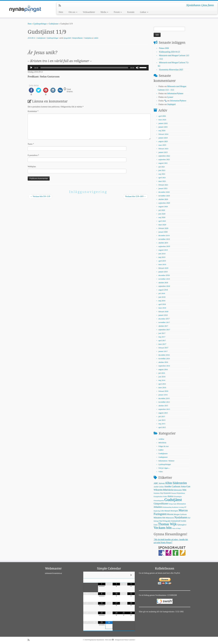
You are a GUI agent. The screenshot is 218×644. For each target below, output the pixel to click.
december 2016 (164, 355)
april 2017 (162, 340)
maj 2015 (162, 424)
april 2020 (162, 221)
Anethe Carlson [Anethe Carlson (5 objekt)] (159, 487)
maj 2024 (162, 131)
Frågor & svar (164, 446)
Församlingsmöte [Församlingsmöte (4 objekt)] (159, 501)
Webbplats (32, 167)
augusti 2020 (163, 207)
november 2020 (164, 196)
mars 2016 (162, 387)
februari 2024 (163, 134)
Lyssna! (170, 97)
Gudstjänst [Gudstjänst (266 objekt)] (173, 500)
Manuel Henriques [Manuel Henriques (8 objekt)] (171, 511)
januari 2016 (163, 395)
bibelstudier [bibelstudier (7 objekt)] (178, 490)
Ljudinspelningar (40, 24)
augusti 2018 (163, 290)
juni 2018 (162, 297)
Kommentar (33, 111)
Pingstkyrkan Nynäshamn (96, 640)
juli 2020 (162, 210)
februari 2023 (163, 149)
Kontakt (131, 12)
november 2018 (164, 279)
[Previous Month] (87, 575)
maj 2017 (162, 337)
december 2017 (164, 319)
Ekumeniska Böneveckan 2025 (171, 70)
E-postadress (33, 155)
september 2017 (164, 330)
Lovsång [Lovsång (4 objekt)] (181, 507)
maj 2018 (162, 301)
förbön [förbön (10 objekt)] (170, 496)
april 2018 (162, 304)
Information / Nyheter (166, 461)
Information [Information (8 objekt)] (181, 504)
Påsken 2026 (164, 48)
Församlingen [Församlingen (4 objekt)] (178, 497)
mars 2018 (162, 308)
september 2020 (164, 203)
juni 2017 (162, 333)
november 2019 (164, 239)
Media (104, 12)
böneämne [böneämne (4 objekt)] (157, 493)
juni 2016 (162, 377)
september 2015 (164, 409)
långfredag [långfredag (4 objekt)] (157, 511)
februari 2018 (163, 311)
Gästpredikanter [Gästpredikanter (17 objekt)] (161, 504)
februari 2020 (163, 228)
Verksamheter (89, 12)
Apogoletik (67, 38)
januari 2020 (163, 232)
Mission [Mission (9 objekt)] (170, 514)
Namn (31, 144)
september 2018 (164, 286)
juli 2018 (162, 293)
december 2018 (164, 275)
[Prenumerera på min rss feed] (61, 6)
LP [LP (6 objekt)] (185, 507)
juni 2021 (162, 170)
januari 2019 (163, 272)
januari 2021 (163, 188)
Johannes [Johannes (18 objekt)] (158, 507)
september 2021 (164, 159)
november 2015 (164, 402)
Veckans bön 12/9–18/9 (135, 196)
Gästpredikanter (78, 38)
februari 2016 (163, 391)
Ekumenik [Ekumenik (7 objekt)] (167, 493)
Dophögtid (171, 104)
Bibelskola (162, 443)
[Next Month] (131, 575)
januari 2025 (163, 127)
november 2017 (164, 322)
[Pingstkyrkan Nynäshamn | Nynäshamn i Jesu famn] (25, 9)
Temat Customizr (129, 640)
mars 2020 (162, 225)
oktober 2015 (163, 406)
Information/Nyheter (175, 93)
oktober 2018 (163, 283)
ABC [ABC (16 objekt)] (156, 483)
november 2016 (164, 359)
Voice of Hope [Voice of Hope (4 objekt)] (176, 528)
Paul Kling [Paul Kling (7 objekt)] (163, 521)
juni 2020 (162, 214)
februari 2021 (163, 185)
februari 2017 (163, 348)
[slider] (84, 68)
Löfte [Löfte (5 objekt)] (162, 511)
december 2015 (164, 398)
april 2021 (162, 178)
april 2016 (162, 384)
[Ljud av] (137, 68)
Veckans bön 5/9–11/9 (40, 196)
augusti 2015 (163, 413)
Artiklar (161, 439)
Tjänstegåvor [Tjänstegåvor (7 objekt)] (182, 525)
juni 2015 (162, 420)
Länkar (144, 12)
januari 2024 (163, 138)
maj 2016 (162, 380)
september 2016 (164, 366)
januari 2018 (163, 315)
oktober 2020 (163, 199)
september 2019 (164, 246)
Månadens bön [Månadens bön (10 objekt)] (159, 518)
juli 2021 (162, 167)
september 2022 (164, 156)
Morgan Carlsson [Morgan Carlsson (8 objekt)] (180, 514)
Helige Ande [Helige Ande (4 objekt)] (173, 504)
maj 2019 (162, 257)
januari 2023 (163, 152)
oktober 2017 (163, 326)
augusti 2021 (163, 163)
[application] (88, 68)
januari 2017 (163, 351)
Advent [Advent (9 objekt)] (162, 483)
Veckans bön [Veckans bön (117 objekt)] (163, 528)
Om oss (73, 12)
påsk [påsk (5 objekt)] (169, 521)
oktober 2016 (163, 362)
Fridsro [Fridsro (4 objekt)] (165, 497)
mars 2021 (162, 181)
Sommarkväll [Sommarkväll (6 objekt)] (176, 521)
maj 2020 (162, 217)
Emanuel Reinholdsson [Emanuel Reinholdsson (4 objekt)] (178, 493)
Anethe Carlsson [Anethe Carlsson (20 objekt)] (172, 486)
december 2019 (164, 235)
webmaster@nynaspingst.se (53, 573)
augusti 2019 (163, 250)
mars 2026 (162, 120)
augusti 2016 (163, 369)
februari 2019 (163, 268)
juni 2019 (162, 254)
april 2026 (162, 116)
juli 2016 (162, 373)
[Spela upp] (31, 68)
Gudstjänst (88, 38)
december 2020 (164, 192)
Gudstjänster (54, 24)
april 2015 (162, 427)
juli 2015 (162, 416)
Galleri (161, 450)
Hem (61, 12)
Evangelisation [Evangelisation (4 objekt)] (158, 497)
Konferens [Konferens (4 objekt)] (175, 507)
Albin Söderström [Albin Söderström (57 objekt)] (176, 483)
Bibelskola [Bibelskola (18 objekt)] (168, 490)
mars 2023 (162, 145)
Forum (118, 12)
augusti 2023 (163, 141)
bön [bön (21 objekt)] (184, 490)
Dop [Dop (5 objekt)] (162, 493)
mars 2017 (162, 344)
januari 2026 (163, 123)
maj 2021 (162, 174)
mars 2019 (162, 264)
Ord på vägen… (164, 468)
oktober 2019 (163, 243)
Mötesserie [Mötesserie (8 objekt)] (170, 518)
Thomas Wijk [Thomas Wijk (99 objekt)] (167, 524)
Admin (96, 38)
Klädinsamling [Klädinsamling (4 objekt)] (167, 507)
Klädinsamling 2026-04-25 (169, 52)
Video (161, 472)
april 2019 (162, 261)
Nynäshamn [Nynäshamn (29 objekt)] (181, 517)
